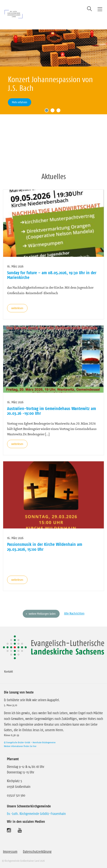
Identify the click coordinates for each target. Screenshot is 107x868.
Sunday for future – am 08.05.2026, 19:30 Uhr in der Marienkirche (52, 275)
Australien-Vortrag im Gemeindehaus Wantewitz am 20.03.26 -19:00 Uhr (52, 411)
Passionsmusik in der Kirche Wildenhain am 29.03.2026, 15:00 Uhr (45, 547)
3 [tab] (59, 111)
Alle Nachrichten (74, 613)
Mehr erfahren (20, 102)
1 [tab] (48, 111)
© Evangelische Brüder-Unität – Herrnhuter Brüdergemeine (30, 742)
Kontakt (8, 671)
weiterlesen (17, 308)
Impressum (10, 852)
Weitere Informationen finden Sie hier (20, 746)
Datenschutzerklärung (37, 852)
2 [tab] (53, 111)
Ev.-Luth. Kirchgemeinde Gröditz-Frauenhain (36, 814)
